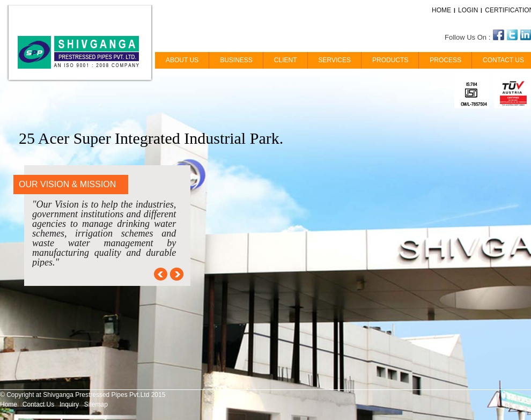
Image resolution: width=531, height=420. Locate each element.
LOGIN (468, 10)
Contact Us (38, 404)
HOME (441, 10)
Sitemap (96, 404)
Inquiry (69, 404)
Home (9, 404)
